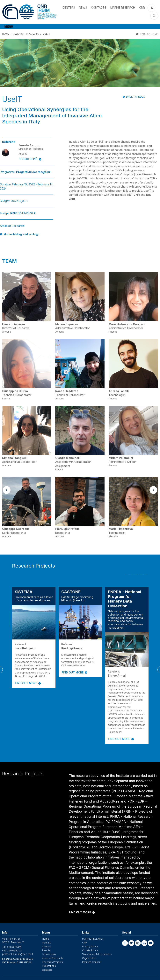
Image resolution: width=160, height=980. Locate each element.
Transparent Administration (97, 954)
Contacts (99, 7)
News (83, 7)
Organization (89, 958)
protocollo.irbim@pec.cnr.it (18, 954)
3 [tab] (136, 575)
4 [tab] (141, 575)
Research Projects (26, 34)
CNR (142, 7)
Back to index (135, 97)
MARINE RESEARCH (123, 7)
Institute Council (91, 962)
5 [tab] (145, 575)
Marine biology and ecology (21, 234)
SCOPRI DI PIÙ (30, 159)
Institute (47, 943)
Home (46, 939)
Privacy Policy (90, 946)
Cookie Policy (90, 950)
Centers (69, 7)
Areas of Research (52, 958)
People (46, 950)
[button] (125, 943)
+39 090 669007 (12, 951)
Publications (49, 966)
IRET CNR (133, 195)
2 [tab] (131, 575)
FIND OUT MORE (28, 683)
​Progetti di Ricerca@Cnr (33, 172)
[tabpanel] (34, 638)
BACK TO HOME (149, 34)
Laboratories (49, 954)
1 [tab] (127, 575)
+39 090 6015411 (12, 947)
